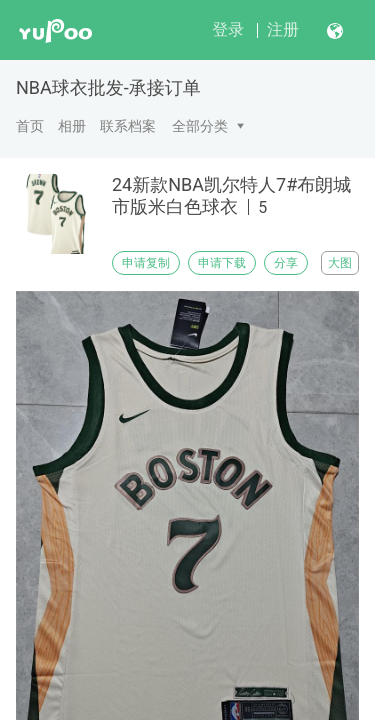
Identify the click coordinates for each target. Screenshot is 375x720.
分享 (286, 263)
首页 (30, 126)
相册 (72, 126)
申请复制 (146, 263)
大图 (340, 263)
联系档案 (128, 126)
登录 (228, 29)
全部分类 (200, 126)
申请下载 (222, 263)
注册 (283, 29)
